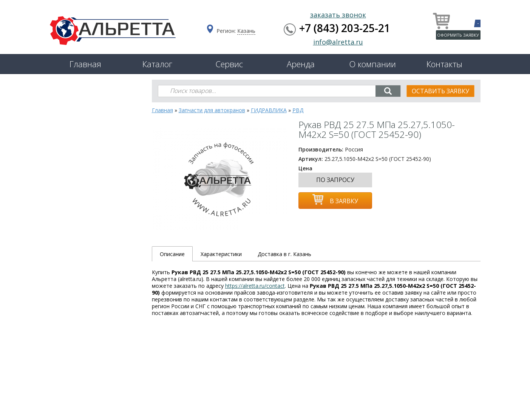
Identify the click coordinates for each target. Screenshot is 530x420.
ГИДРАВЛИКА (269, 110)
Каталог (157, 64)
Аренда (301, 64)
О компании (372, 64)
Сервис (229, 64)
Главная (85, 64)
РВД (298, 110)
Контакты (444, 64)
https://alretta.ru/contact (255, 286)
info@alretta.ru (338, 42)
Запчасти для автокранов (212, 110)
